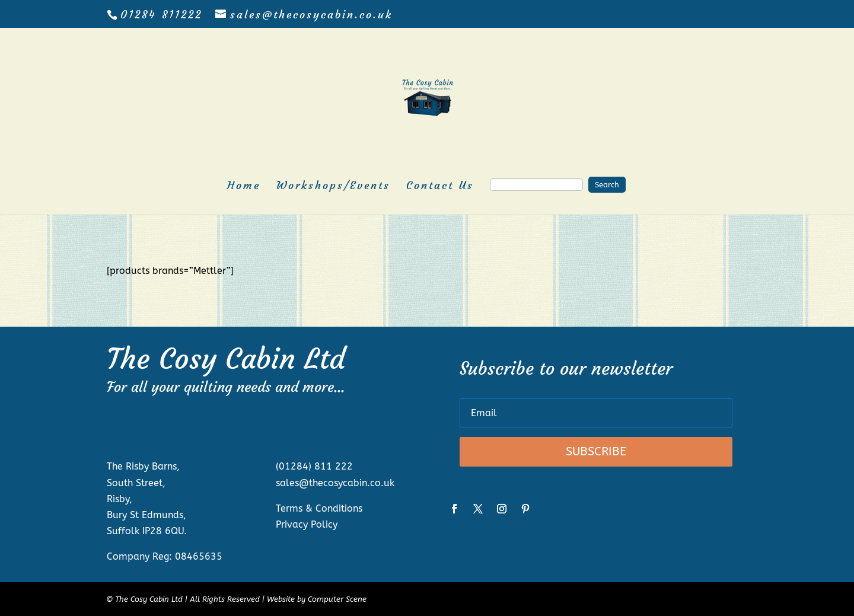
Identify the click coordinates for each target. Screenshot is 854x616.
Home (244, 187)
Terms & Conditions (319, 508)
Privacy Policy (307, 524)
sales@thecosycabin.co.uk (335, 483)
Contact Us (440, 187)
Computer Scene (337, 599)
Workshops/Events (333, 187)
